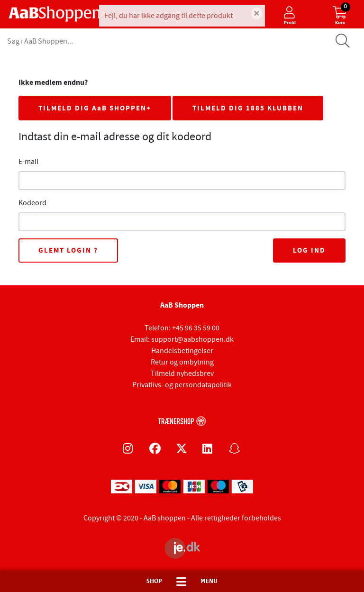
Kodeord (32, 203)
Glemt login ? (68, 250)
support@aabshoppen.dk (192, 339)
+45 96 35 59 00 (196, 328)
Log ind (309, 250)
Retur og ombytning (182, 362)
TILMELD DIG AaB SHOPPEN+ (95, 108)
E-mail (28, 162)
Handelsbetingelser (182, 351)
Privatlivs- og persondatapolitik (182, 385)
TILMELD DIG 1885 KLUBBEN (248, 108)
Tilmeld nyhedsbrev (182, 373)
